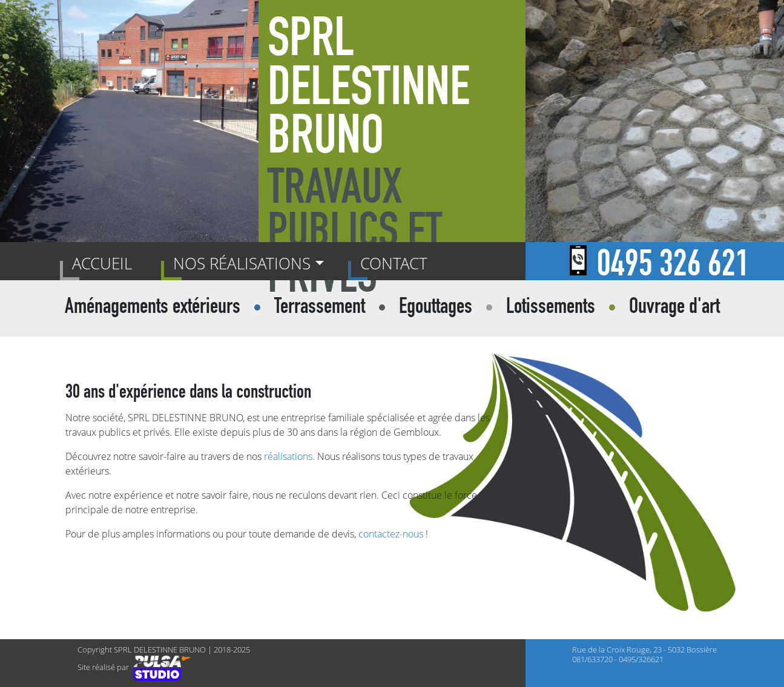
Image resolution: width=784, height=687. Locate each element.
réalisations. (289, 456)
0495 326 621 (673, 268)
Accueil (104, 263)
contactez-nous (391, 534)
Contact (394, 263)
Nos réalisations (242, 263)
